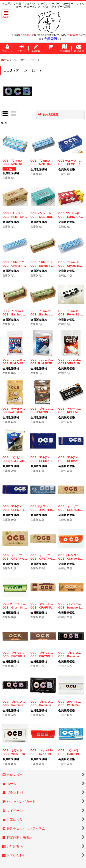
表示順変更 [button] (48, 114)
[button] (6, 14)
